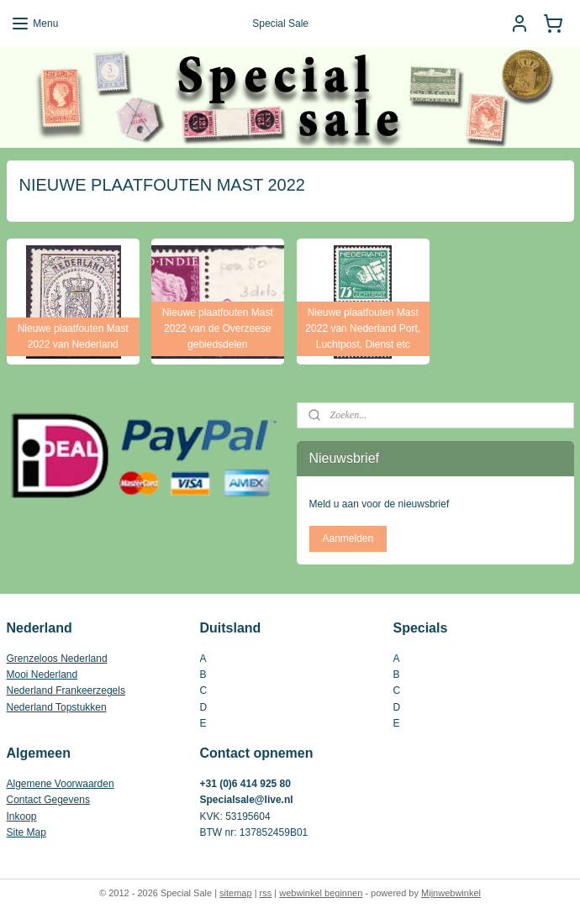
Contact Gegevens (48, 800)
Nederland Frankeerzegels (66, 690)
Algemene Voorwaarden (61, 784)
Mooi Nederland (42, 675)
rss (266, 893)
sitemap (236, 893)
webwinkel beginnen (321, 893)
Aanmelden (348, 538)
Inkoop (22, 816)
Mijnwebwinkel (451, 893)
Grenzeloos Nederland (57, 659)
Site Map (26, 832)
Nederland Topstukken (57, 707)
